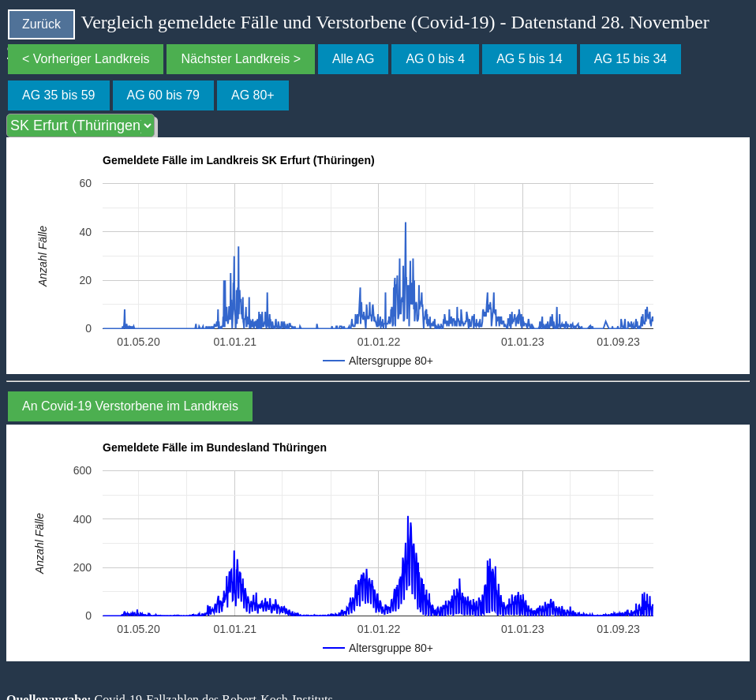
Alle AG (353, 59)
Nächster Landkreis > (241, 59)
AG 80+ (253, 95)
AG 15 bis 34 (631, 59)
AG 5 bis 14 (530, 59)
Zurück (41, 24)
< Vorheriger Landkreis (86, 59)
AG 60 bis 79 (164, 95)
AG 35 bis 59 (59, 95)
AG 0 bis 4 (435, 59)
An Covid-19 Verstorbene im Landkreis (130, 406)
